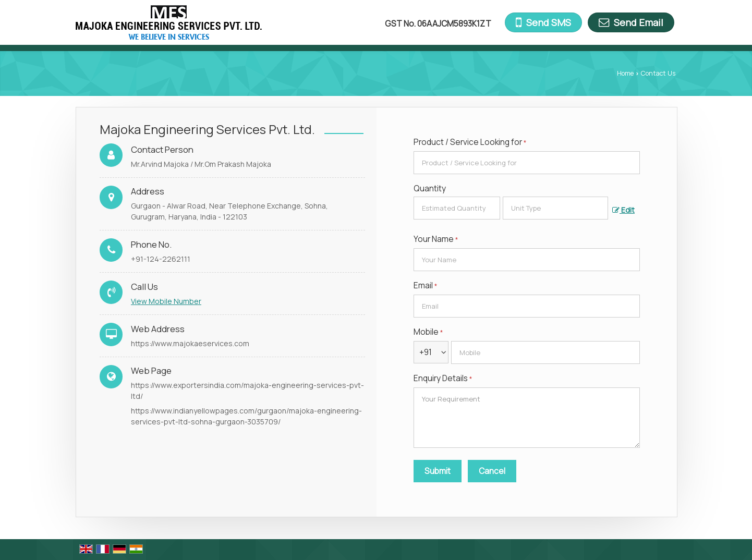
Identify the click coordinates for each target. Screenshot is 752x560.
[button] (166, 301)
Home (625, 73)
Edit (623, 210)
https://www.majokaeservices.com (190, 343)
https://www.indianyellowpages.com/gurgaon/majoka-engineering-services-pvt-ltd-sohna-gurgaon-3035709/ (246, 416)
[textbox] (555, 208)
